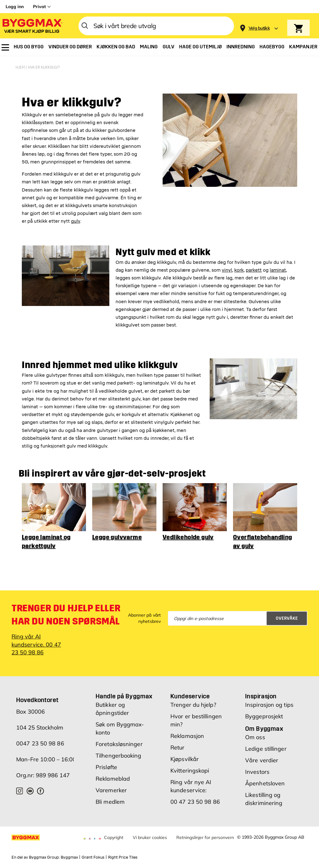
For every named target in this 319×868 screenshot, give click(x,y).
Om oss (255, 724)
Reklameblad (113, 766)
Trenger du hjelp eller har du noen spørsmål (66, 602)
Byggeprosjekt (264, 703)
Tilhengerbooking (119, 743)
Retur (178, 735)
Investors (257, 759)
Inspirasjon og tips (269, 692)
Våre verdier (262, 747)
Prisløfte (106, 754)
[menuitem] (5, 47)
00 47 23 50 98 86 (195, 789)
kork (239, 257)
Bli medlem (110, 789)
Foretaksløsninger (119, 731)
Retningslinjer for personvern (205, 825)
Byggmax (69, 844)
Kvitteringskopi (190, 758)
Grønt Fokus (93, 844)
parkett (254, 257)
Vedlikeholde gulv (188, 524)
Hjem (21, 67)
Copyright (114, 825)
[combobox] (156, 26)
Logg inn (15, 7)
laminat (278, 257)
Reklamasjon (187, 723)
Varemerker (111, 777)
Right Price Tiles (123, 844)
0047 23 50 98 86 (40, 731)
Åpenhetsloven (265, 771)
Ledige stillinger (266, 736)
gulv (76, 209)
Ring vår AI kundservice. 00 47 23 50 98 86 (36, 631)
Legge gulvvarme (117, 524)
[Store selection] (258, 26)
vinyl (227, 257)
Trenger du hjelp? (193, 692)
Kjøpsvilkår (185, 746)
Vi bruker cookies (150, 825)
